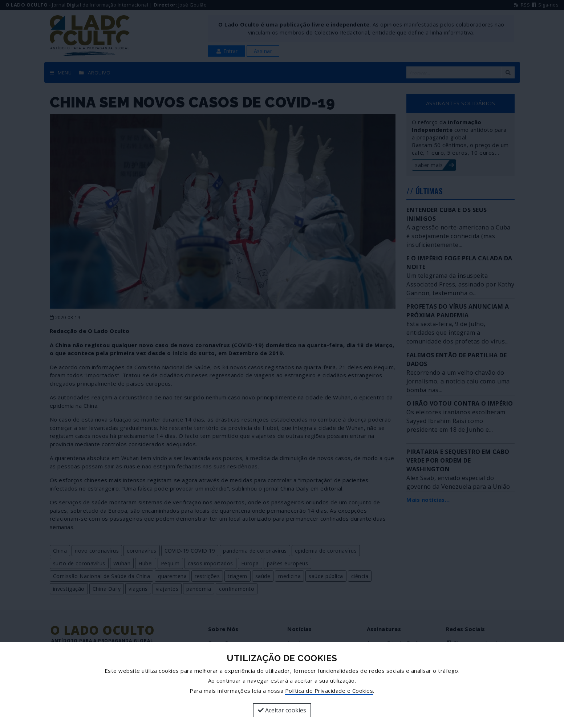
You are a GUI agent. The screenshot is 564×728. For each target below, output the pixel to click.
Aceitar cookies (282, 710)
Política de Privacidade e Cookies (329, 691)
